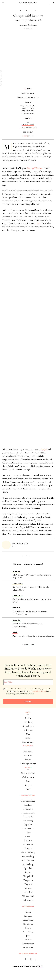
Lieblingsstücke (28, 773)
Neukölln (28, 840)
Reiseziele (28, 752)
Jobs (28, 936)
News (28, 789)
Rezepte (28, 785)
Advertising (28, 932)
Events (28, 928)
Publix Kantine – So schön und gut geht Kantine (33, 636)
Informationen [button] (28, 906)
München (28, 730)
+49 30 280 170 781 (28, 124)
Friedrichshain (28, 813)
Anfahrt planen (29, 113)
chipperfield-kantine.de (29, 127)
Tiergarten (28, 880)
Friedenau (28, 809)
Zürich (28, 738)
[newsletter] (37, 960)
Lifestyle (28, 767)
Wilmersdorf (28, 896)
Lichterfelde (28, 829)
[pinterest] (31, 960)
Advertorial (28, 29)
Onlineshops (28, 777)
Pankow (28, 848)
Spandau (28, 868)
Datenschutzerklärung (39, 691)
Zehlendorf (28, 900)
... (28, 122)
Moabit (28, 837)
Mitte (28, 833)
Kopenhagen (28, 726)
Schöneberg (28, 864)
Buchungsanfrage (28, 763)
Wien (28, 734)
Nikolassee (28, 844)
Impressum (28, 948)
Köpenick (28, 825)
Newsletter (28, 924)
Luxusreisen (28, 746)
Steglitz (28, 872)
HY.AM (41, 966)
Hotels (28, 759)
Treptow (28, 884)
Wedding (28, 892)
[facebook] (20, 960)
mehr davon (29, 644)
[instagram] (25, 960)
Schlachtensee (28, 860)
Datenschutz (28, 944)
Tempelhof (28, 876)
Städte (28, 712)
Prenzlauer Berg (28, 852)
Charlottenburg (28, 801)
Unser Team (28, 920)
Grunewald (28, 817)
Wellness (28, 756)
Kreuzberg (28, 821)
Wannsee (28, 888)
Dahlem (28, 805)
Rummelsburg (28, 856)
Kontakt (28, 916)
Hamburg (28, 722)
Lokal (39, 223)
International (28, 742)
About (28, 912)
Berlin (28, 718)
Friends (28, 940)
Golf (28, 781)
